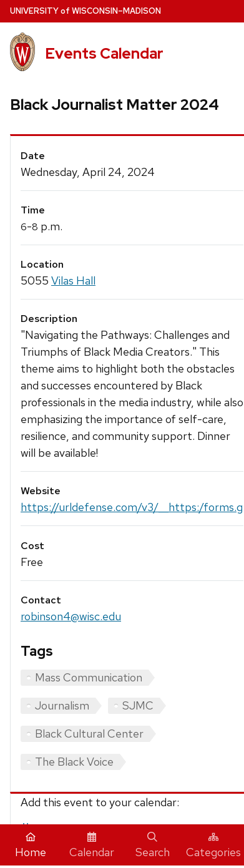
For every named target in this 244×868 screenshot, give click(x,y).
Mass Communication (89, 677)
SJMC (138, 705)
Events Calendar (104, 53)
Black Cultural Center (89, 734)
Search (153, 846)
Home (31, 846)
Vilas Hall (73, 280)
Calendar (92, 846)
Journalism (62, 705)
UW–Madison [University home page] (85, 11)
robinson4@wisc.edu (71, 616)
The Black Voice (74, 762)
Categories (213, 846)
